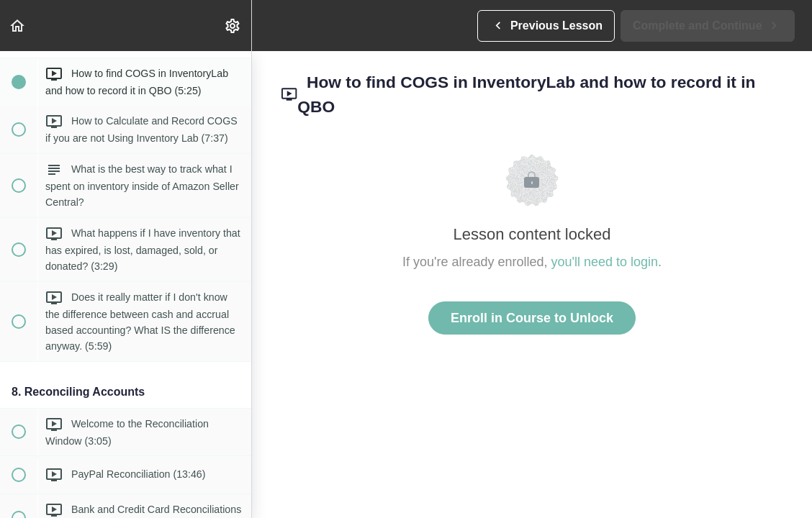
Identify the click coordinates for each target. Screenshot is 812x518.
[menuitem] (233, 26)
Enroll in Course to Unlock (532, 318)
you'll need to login (605, 262)
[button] (18, 26)
